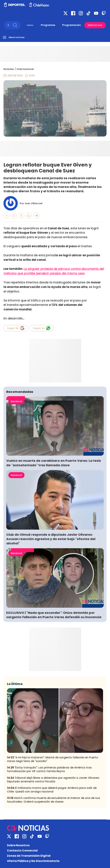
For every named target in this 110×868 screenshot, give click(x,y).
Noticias (9, 69)
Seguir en (16, 328)
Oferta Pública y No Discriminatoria (33, 861)
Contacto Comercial (22, 851)
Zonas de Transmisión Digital (29, 856)
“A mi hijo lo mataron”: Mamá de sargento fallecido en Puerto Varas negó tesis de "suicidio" (52, 759)
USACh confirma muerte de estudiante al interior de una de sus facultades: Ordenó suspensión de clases (54, 800)
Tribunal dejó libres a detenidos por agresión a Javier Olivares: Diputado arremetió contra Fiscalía (53, 780)
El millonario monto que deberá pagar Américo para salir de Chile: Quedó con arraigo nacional (52, 790)
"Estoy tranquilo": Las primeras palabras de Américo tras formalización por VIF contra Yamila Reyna (49, 769)
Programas (48, 25)
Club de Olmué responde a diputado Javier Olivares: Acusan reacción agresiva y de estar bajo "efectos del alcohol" (51, 539)
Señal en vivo (95, 25)
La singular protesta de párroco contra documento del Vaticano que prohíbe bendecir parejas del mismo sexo (54, 271)
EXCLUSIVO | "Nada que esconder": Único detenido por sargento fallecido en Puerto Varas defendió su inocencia (54, 615)
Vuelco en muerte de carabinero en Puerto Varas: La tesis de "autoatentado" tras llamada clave (54, 463)
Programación (72, 25)
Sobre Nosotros (18, 845)
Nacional (16, 401)
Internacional (25, 69)
